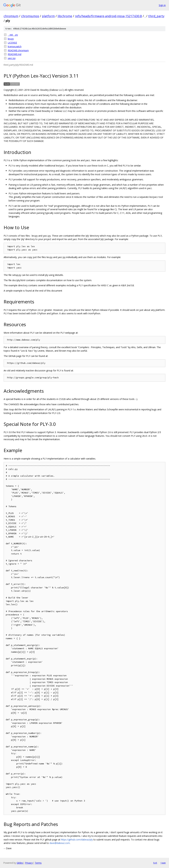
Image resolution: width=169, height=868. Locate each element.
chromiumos (30, 16)
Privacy (29, 863)
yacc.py (12, 58)
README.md (15, 54)
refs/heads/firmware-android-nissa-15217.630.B (108, 16)
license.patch (15, 46)
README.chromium (18, 50)
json (163, 863)
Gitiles (20, 863)
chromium (11, 16)
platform (48, 16)
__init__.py (13, 35)
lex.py (11, 39)
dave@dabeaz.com (60, 843)
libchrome (65, 16)
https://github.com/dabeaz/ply (77, 840)
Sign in (162, 5)
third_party (156, 16)
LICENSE (12, 43)
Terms (38, 863)
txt (155, 863)
